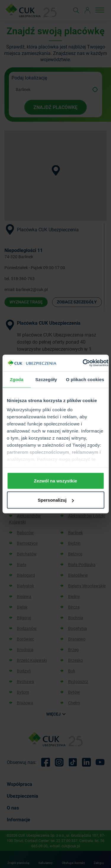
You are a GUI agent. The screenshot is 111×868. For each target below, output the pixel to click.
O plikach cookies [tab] (85, 379)
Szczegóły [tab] (46, 379)
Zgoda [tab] (17, 379)
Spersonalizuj (56, 500)
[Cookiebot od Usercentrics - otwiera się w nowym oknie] (83, 363)
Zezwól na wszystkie (56, 481)
